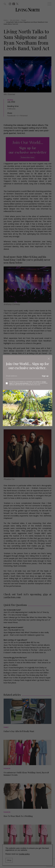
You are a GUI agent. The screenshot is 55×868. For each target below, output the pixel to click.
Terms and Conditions (22, 383)
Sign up (45, 376)
